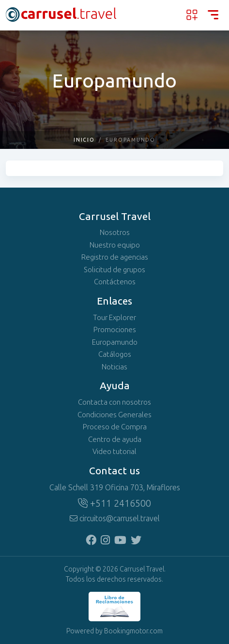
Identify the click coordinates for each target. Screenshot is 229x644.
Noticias (114, 367)
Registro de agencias (115, 257)
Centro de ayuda (115, 439)
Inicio (84, 140)
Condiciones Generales (114, 415)
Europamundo (115, 342)
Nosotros (115, 233)
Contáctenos (115, 282)
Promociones (115, 330)
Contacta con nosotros (114, 402)
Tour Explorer (114, 318)
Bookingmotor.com (133, 631)
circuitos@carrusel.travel (115, 519)
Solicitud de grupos (114, 270)
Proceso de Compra (115, 427)
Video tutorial (114, 452)
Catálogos (115, 354)
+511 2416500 (114, 503)
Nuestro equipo (115, 245)
